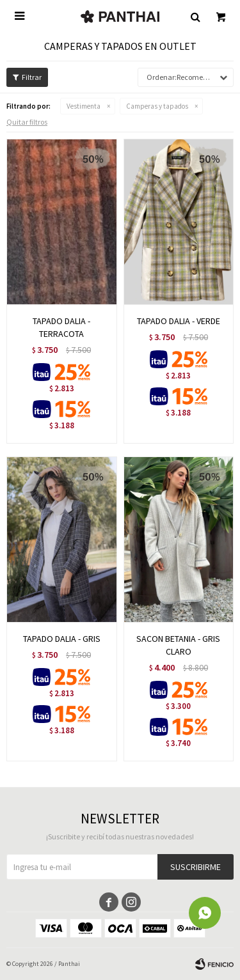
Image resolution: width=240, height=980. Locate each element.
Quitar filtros (27, 122)
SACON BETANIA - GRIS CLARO (178, 645)
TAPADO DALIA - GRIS (62, 639)
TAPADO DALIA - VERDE (179, 321)
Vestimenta (84, 106)
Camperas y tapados (157, 106)
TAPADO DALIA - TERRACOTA (61, 327)
